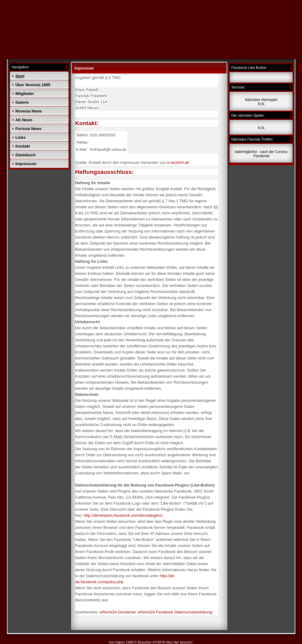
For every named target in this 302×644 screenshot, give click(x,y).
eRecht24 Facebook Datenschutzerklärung (175, 612)
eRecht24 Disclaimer (118, 612)
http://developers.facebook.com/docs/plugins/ (123, 515)
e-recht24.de (178, 163)
